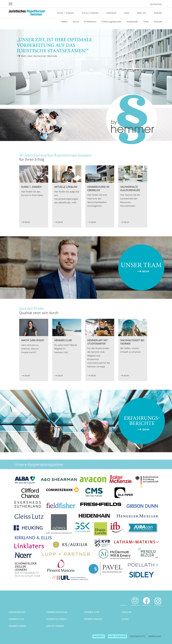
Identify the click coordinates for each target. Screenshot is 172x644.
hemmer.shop (92, 612)
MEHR (27, 222)
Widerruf (99, 636)
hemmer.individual (57, 612)
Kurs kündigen (117, 636)
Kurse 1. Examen (66, 13)
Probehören (90, 22)
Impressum (155, 636)
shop (127, 13)
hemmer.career (17, 626)
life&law (127, 612)
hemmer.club (16, 619)
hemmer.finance (93, 619)
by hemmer (156, 4)
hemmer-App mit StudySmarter (97, 342)
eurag (125, 619)
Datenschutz (138, 636)
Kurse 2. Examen (90, 13)
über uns (141, 13)
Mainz (65, 22)
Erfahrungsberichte (111, 22)
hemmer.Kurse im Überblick (98, 188)
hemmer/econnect (57, 619)
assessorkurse (17, 612)
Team (146, 22)
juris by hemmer (55, 626)
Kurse (76, 22)
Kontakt (158, 13)
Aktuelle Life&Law (66, 187)
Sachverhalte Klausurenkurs (130, 188)
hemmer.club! (63, 340)
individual (111, 13)
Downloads (132, 22)
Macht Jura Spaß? (33, 340)
